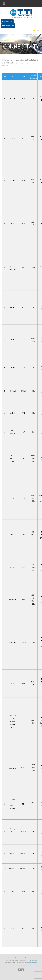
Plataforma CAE (8, 26)
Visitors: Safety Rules (11, 960)
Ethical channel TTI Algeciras (28, 960)
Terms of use (29, 958)
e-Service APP (7, 21)
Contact (11, 958)
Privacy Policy (19, 958)
